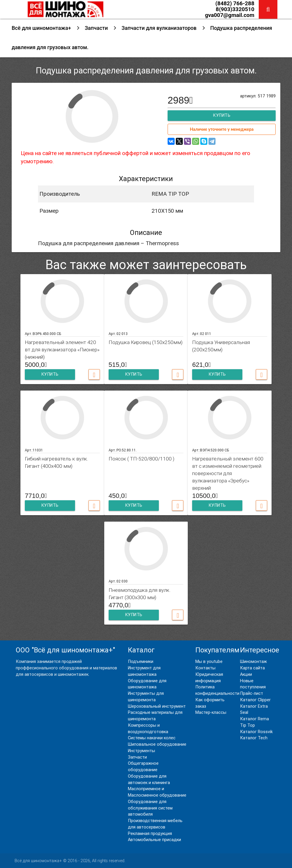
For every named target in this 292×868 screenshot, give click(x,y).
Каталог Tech (254, 738)
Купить (222, 115)
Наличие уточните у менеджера (222, 129)
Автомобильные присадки (154, 840)
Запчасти (96, 28)
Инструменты (141, 751)
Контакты (205, 668)
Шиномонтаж (253, 662)
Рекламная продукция (150, 834)
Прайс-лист (252, 693)
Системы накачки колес (152, 738)
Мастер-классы (211, 713)
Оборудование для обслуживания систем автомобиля (150, 808)
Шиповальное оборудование (157, 744)
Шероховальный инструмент (157, 706)
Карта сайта (252, 668)
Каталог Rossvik (256, 732)
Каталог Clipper (255, 700)
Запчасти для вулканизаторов (159, 28)
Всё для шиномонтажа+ (41, 28)
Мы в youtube (209, 662)
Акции (246, 674)
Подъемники (141, 662)
